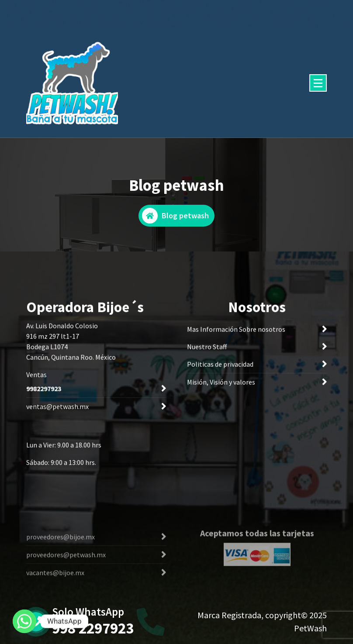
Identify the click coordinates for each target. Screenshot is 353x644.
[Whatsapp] (24, 621)
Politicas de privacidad (220, 366)
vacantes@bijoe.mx (55, 588)
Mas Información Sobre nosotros (236, 331)
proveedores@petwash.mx (66, 570)
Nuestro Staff (207, 348)
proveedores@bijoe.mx (61, 552)
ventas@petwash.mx (57, 408)
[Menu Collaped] (318, 83)
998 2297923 (93, 628)
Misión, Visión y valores (221, 384)
